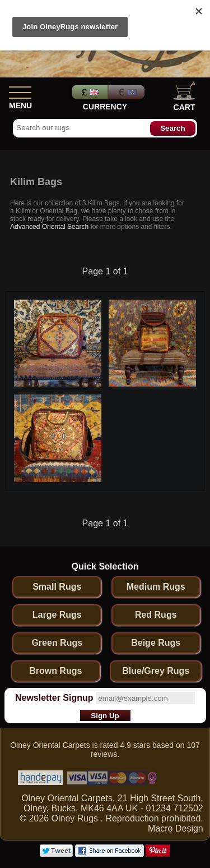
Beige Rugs (156, 643)
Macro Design (176, 828)
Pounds (88, 92)
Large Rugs (57, 615)
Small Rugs (57, 587)
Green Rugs (57, 643)
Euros (128, 92)
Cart (184, 97)
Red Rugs (156, 615)
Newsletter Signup (54, 698)
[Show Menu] (20, 90)
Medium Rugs (156, 587)
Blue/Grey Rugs (156, 671)
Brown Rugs (55, 671)
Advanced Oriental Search (49, 227)
